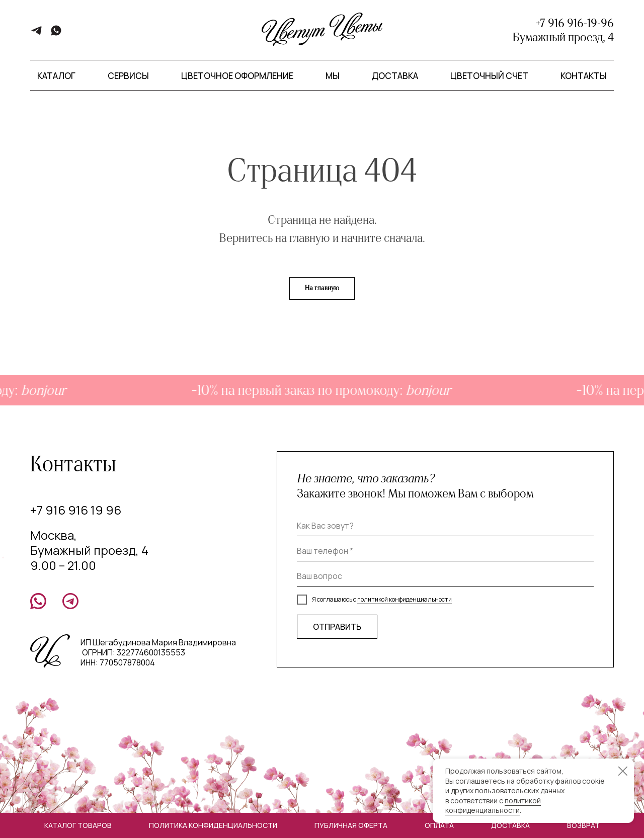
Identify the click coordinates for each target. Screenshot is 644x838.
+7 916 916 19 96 (76, 510)
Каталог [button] (56, 76)
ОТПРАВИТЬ (337, 627)
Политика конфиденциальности (213, 825)
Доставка (395, 76)
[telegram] (36, 34)
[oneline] (445, 576)
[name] (445, 526)
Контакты (584, 76)
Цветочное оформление (237, 76)
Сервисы (128, 76)
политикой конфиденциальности (405, 599)
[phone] (445, 551)
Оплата (439, 825)
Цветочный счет (489, 76)
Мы (333, 76)
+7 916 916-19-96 (575, 23)
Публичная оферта (351, 825)
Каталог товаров (78, 825)
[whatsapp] (56, 34)
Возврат (583, 825)
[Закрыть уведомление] (623, 771)
